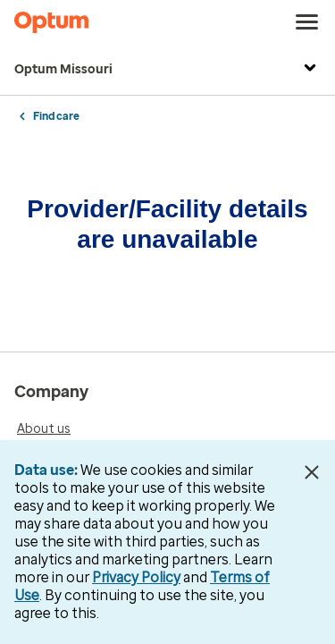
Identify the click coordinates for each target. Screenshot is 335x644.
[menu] (307, 22)
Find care (56, 116)
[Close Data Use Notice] (311, 472)
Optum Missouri (167, 70)
